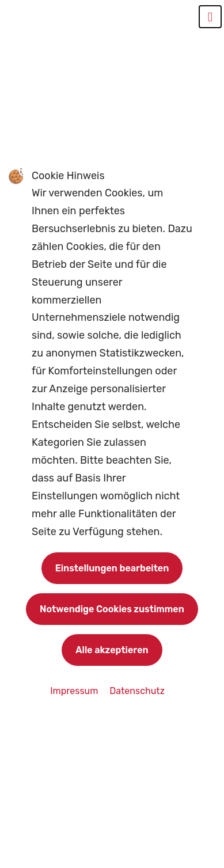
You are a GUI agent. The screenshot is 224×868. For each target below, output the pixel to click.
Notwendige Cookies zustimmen (112, 609)
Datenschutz (137, 691)
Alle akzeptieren (112, 650)
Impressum (75, 691)
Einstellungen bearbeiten (112, 568)
